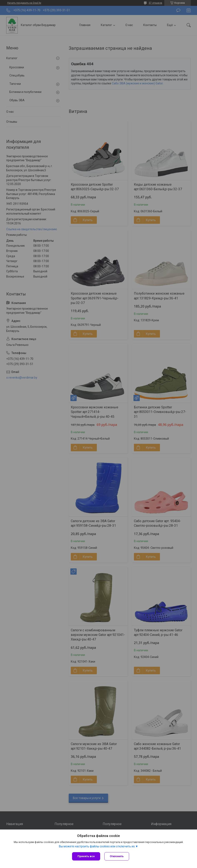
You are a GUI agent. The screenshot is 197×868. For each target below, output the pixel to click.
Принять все (86, 856)
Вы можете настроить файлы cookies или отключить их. (97, 846)
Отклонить (117, 856)
